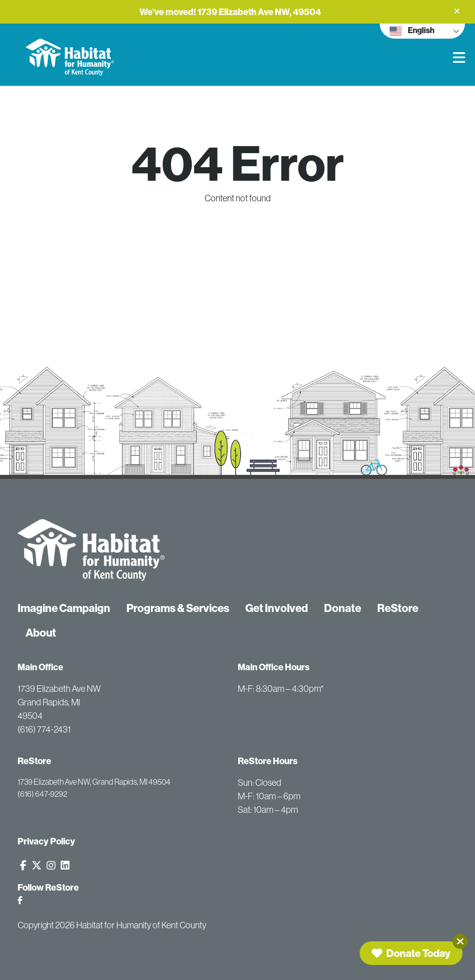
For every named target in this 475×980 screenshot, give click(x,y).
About (41, 633)
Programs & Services (178, 608)
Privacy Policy (46, 841)
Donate (343, 608)
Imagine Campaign (64, 608)
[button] (457, 11)
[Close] (460, 941)
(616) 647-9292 (42, 794)
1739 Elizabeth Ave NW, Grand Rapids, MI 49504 (94, 782)
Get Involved (277, 608)
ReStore (398, 608)
